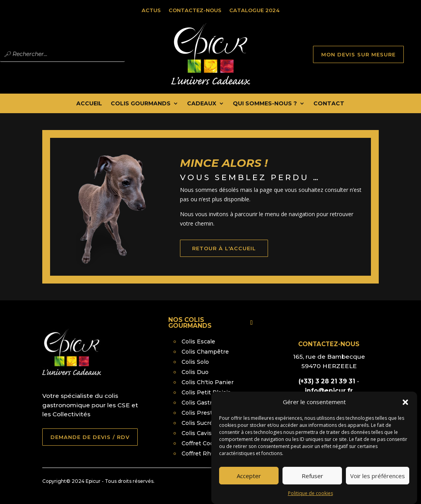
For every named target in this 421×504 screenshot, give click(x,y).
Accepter (249, 481)
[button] (405, 407)
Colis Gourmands (141, 104)
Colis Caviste (200, 433)
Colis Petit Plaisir (206, 392)
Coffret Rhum (201, 453)
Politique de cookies (310, 498)
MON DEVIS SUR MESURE (358, 54)
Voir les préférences (378, 481)
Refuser (312, 481)
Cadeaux (202, 104)
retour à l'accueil (234, 257)
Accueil (89, 104)
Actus (151, 10)
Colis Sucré (197, 423)
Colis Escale (198, 341)
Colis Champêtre (205, 352)
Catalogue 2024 (254, 10)
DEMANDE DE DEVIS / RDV (90, 437)
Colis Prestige (201, 413)
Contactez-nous (195, 10)
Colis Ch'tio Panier (208, 382)
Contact (329, 104)
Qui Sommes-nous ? (265, 104)
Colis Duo (195, 372)
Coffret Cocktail (203, 443)
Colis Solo (195, 362)
